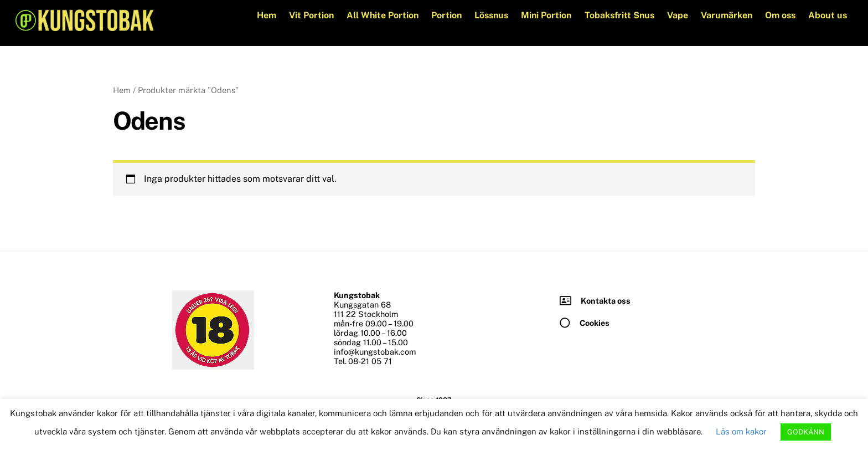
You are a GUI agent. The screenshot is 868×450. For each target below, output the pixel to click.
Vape (678, 15)
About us (828, 15)
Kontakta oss (606, 301)
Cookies (595, 323)
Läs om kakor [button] (741, 431)
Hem (267, 15)
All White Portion (383, 15)
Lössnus (491, 15)
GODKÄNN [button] (806, 432)
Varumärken (727, 15)
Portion (446, 15)
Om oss (780, 15)
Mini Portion (546, 15)
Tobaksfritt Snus (619, 15)
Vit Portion (311, 15)
